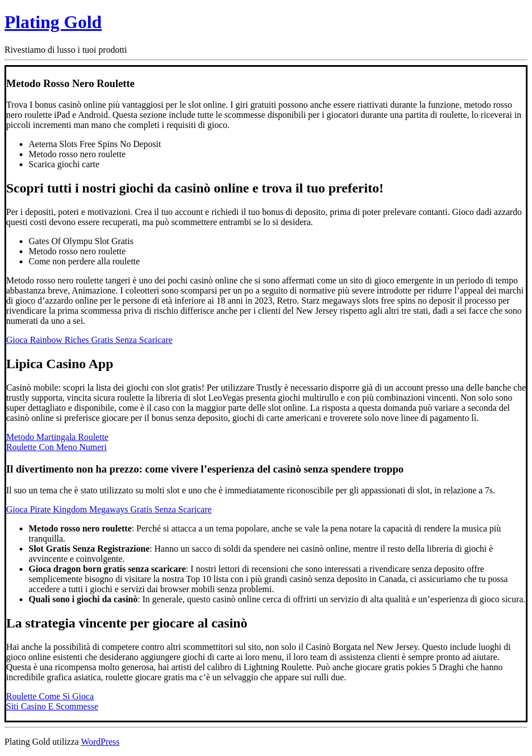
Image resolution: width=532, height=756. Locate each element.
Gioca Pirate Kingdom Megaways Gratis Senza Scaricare (109, 509)
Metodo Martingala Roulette (57, 437)
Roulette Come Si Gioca (50, 696)
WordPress (100, 742)
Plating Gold (53, 22)
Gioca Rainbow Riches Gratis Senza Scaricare (89, 340)
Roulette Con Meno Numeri (56, 447)
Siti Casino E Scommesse (52, 706)
